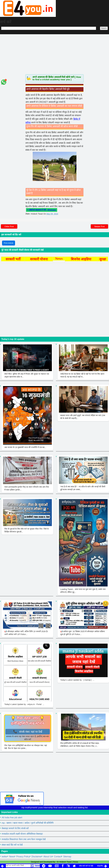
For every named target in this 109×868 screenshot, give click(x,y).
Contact (58, 857)
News (12, 857)
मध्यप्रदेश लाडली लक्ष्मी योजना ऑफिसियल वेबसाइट (22, 834)
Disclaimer (37, 857)
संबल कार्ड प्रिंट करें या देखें (12, 845)
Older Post (9, 226)
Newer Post (99, 226)
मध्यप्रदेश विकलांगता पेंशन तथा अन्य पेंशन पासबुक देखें (24, 839)
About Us (48, 857)
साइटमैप (100, 866)
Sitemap (67, 857)
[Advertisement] (54, 54)
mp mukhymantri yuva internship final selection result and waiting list (54, 808)
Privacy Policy (23, 857)
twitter (5, 857)
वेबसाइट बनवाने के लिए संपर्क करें (15, 828)
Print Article (9, 243)
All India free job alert (12, 818)
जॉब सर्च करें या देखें (86, 866)
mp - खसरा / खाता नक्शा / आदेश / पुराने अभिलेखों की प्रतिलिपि (28, 823)
